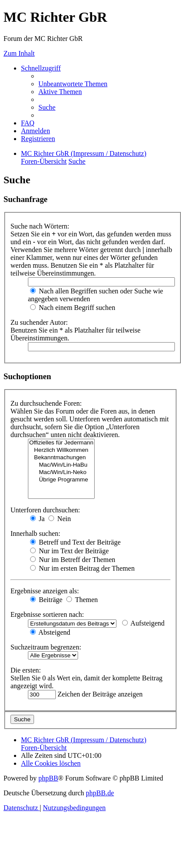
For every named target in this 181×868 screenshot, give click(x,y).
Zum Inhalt (19, 53)
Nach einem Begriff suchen (73, 308)
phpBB (48, 778)
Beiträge (46, 600)
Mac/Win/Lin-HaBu (61, 465)
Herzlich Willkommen (61, 450)
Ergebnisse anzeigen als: (45, 591)
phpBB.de (100, 793)
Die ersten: (26, 670)
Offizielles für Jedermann (61, 443)
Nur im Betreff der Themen (73, 560)
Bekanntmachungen (61, 458)
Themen (82, 600)
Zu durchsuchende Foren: (46, 403)
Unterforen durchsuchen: (45, 510)
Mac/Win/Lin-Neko (61, 473)
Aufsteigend (143, 623)
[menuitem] (73, 84)
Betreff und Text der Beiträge (75, 542)
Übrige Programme (61, 480)
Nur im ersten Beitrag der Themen (82, 568)
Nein (60, 519)
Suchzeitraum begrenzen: (46, 647)
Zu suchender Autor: (39, 322)
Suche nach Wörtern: (40, 226)
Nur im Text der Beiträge (69, 551)
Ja (37, 519)
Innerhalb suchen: (35, 533)
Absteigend (50, 632)
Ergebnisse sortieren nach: (47, 614)
